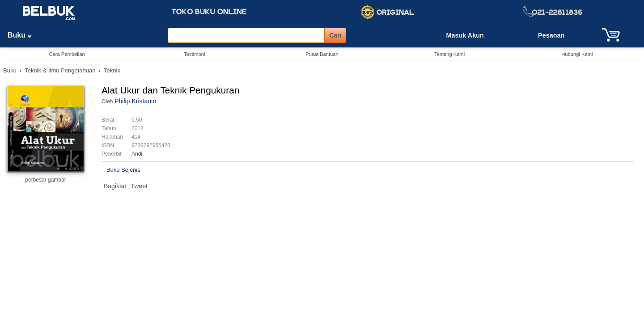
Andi (137, 154)
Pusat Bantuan (322, 54)
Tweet (139, 186)
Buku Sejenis (123, 170)
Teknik (112, 70)
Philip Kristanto (135, 101)
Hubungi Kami (577, 54)
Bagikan (115, 186)
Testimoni (194, 54)
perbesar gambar (45, 180)
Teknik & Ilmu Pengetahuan (60, 70)
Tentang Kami (449, 54)
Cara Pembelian (67, 54)
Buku (23, 35)
